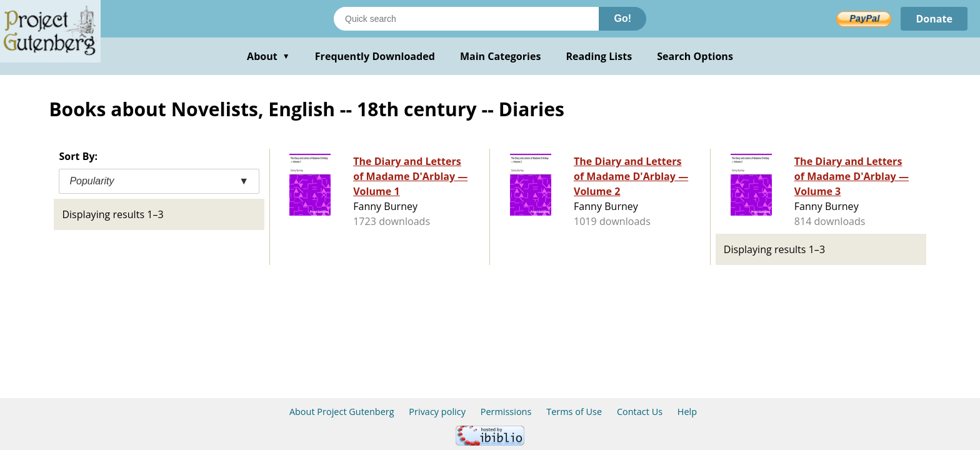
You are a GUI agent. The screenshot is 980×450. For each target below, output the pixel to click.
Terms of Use (574, 412)
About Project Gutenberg (342, 412)
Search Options (695, 56)
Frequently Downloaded (375, 56)
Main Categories (501, 56)
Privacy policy (437, 412)
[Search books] (466, 19)
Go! (622, 18)
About (268, 56)
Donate (934, 19)
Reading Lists (599, 56)
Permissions (506, 412)
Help (687, 412)
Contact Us (640, 412)
